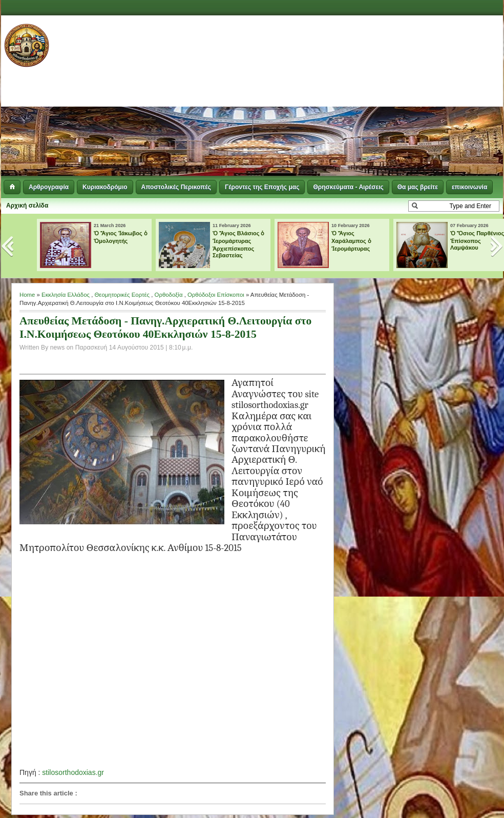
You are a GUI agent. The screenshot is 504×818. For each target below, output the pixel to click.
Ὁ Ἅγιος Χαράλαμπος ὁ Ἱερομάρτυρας (351, 241)
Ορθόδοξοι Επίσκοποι (216, 295)
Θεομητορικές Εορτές (122, 295)
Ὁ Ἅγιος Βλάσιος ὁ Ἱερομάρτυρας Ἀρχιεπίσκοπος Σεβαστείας (239, 244)
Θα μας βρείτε (418, 187)
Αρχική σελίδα (27, 206)
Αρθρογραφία (49, 187)
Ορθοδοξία (169, 295)
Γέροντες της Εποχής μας (262, 187)
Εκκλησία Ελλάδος (66, 295)
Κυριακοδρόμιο (105, 187)
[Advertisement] (355, 97)
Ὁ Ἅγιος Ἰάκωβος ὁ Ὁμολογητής (121, 237)
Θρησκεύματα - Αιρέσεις (348, 187)
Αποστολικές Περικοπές (176, 187)
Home (27, 295)
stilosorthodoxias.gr (73, 772)
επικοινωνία (469, 187)
